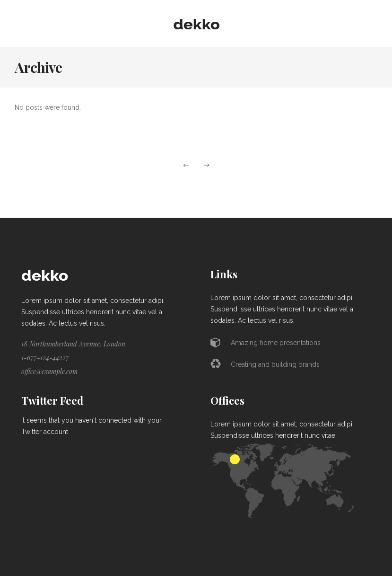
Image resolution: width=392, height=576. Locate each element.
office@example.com (49, 371)
